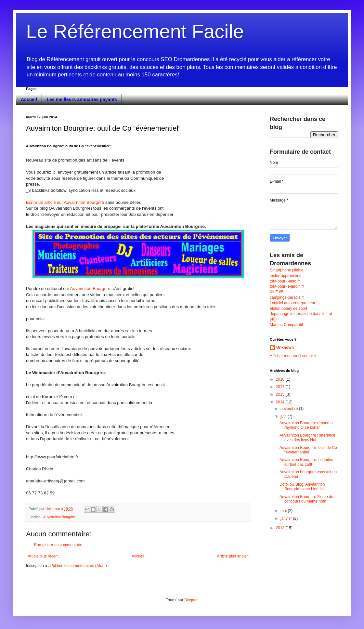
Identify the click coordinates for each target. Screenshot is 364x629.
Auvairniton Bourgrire (90, 288)
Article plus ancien (233, 556)
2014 (281, 402)
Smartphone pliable (286, 270)
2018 (281, 379)
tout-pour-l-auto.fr (285, 281)
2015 (281, 394)
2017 (281, 387)
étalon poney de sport (288, 308)
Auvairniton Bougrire (59, 517)
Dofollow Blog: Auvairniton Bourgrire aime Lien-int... (303, 487)
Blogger (191, 600)
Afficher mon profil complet (293, 356)
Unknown (285, 347)
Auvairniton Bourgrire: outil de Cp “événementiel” (308, 450)
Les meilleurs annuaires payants (82, 99)
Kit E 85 (277, 292)
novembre (290, 409)
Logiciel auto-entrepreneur (292, 303)
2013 (281, 528)
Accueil (29, 99)
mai (284, 511)
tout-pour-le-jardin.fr (287, 286)
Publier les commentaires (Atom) (79, 566)
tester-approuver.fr (286, 276)
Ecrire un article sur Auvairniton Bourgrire (66, 202)
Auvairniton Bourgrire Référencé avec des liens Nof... (307, 438)
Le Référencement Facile (135, 31)
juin (284, 416)
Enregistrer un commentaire (58, 545)
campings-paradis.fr (287, 297)
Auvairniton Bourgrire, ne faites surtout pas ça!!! (306, 462)
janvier (287, 518)
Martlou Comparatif (286, 325)
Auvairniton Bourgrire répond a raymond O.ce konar (306, 425)
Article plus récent (43, 556)
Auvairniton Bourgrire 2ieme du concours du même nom (306, 499)
